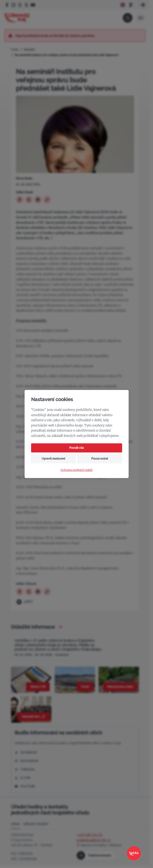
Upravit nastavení (53, 459)
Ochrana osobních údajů (77, 470)
